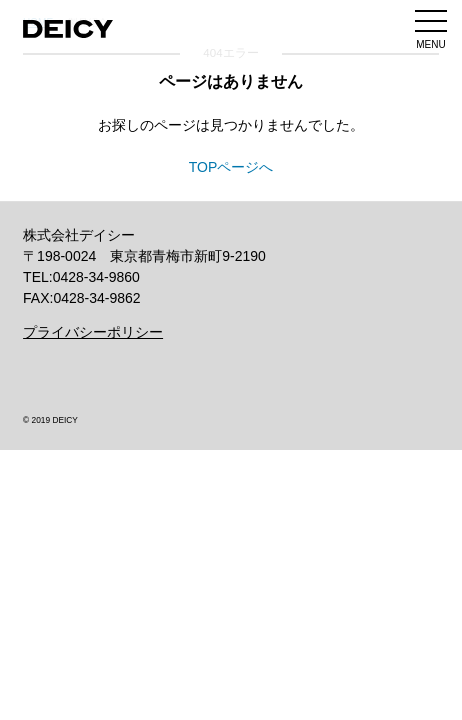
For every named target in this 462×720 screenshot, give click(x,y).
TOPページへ (231, 167)
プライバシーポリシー (93, 332)
